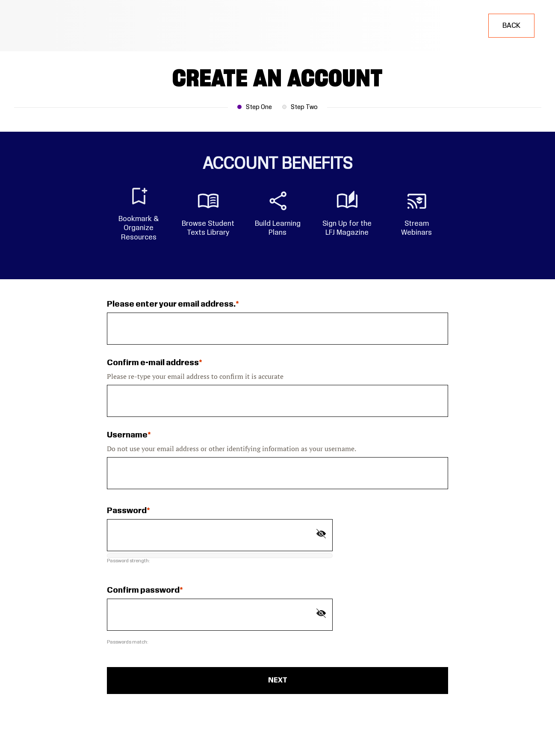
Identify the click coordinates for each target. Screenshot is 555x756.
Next (278, 680)
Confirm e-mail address (153, 363)
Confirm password (143, 591)
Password (127, 511)
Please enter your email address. (171, 304)
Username (127, 435)
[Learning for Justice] (54, 26)
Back (511, 26)
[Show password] (321, 534)
